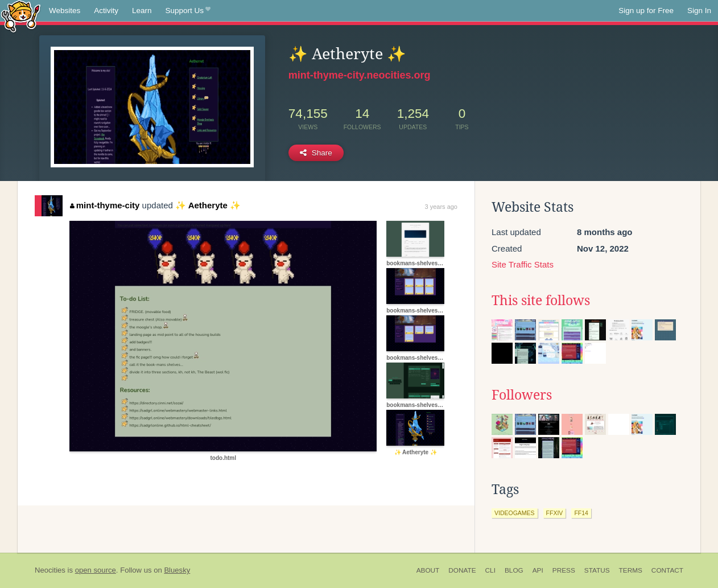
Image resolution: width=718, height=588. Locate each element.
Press (564, 570)
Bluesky (177, 570)
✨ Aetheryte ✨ (208, 205)
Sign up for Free (646, 11)
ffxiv (555, 513)
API (538, 570)
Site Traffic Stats (523, 264)
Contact (667, 570)
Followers (522, 395)
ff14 (581, 513)
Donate (462, 570)
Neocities (50, 570)
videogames (515, 513)
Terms (631, 570)
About (428, 570)
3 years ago (441, 207)
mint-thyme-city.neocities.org (360, 75)
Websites (65, 11)
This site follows (541, 301)
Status (597, 570)
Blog (514, 570)
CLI (490, 570)
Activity (106, 11)
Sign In (699, 11)
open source (96, 570)
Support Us (188, 11)
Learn (142, 11)
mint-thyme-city (105, 205)
